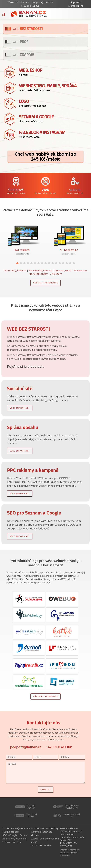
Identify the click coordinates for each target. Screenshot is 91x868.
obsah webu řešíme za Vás (54, 87)
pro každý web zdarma (54, 103)
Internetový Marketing (14, 839)
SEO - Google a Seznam (15, 835)
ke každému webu (54, 134)
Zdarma (23, 54)
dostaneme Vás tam (54, 118)
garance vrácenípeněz (72, 816)
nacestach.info (22, 254)
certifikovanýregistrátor (72, 807)
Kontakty (64, 853)
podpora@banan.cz (43, 2)
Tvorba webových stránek (16, 828)
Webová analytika (12, 842)
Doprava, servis (63, 270)
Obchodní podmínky (69, 850)
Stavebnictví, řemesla (40, 270)
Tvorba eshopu (10, 832)
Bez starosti (28, 28)
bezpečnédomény (31, 807)
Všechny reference (45, 283)
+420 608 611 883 (59, 747)
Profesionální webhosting (45, 828)
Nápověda (76, 2)
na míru (54, 71)
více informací (20, 408)
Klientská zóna (76, 6)
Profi (21, 41)
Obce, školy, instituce (15, 270)
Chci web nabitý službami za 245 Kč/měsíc (45, 156)
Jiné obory (56, 274)
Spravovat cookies (41, 845)
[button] (17, 263)
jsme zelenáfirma (31, 816)
